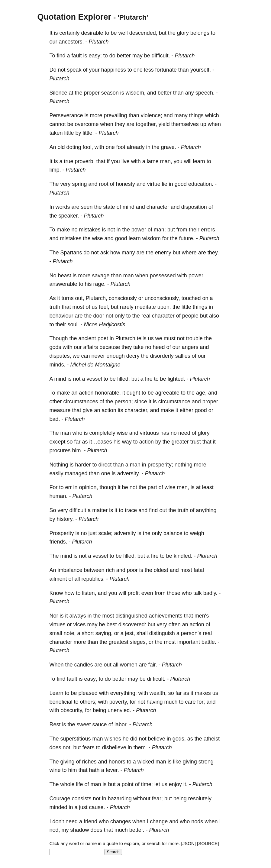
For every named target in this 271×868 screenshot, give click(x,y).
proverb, (85, 161)
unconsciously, (162, 298)
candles (84, 665)
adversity (125, 533)
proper (92, 93)
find (61, 56)
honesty (126, 184)
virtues (58, 624)
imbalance (70, 570)
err (69, 487)
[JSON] (189, 843)
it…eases (101, 442)
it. (186, 784)
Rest (55, 724)
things (196, 115)
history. (65, 519)
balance (173, 533)
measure (60, 410)
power (139, 230)
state (109, 207)
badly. (210, 593)
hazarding (120, 799)
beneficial (61, 702)
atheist (212, 739)
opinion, (89, 487)
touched (191, 298)
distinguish (162, 633)
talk (198, 593)
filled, (124, 379)
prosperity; (160, 465)
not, (67, 747)
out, (80, 298)
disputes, (60, 356)
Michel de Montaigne (95, 365)
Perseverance (66, 115)
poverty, (119, 702)
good (181, 184)
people (190, 316)
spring (80, 184)
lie (165, 184)
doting (74, 147)
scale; (106, 533)
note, (70, 633)
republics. (93, 579)
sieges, (139, 642)
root (104, 184)
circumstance (174, 402)
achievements (166, 616)
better (124, 56)
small (56, 633)
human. (59, 496)
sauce (100, 724)
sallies (183, 356)
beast (65, 276)
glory (183, 33)
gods (55, 347)
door (99, 316)
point (128, 784)
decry (133, 356)
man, (166, 161)
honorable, (108, 393)
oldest (161, 570)
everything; (124, 693)
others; (88, 702)
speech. (205, 93)
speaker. (69, 216)
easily (56, 473)
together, (147, 124)
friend (90, 821)
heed (159, 347)
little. (88, 133)
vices (80, 624)
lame (153, 161)
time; (147, 784)
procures (60, 450)
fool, (88, 147)
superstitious (76, 739)
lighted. (176, 379)
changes (121, 821)
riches (89, 762)
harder (83, 465)
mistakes (90, 230)
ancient (87, 338)
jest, (130, 633)
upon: (164, 307)
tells (142, 338)
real (146, 316)
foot (121, 147)
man (129, 276)
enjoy (175, 784)
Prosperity (62, 533)
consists (82, 799)
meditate (145, 307)
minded (58, 807)
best (112, 624)
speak (74, 70)
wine (55, 770)
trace (131, 510)
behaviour (61, 316)
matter (100, 510)
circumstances (81, 402)
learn (199, 161)
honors (117, 762)
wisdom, (136, 93)
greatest (119, 642)
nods (197, 821)
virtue (154, 184)
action (86, 393)
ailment (58, 579)
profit (134, 593)
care (190, 702)
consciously (123, 298)
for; (201, 702)
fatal (199, 570)
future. (187, 238)
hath (94, 770)
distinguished (132, 616)
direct (105, 465)
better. (137, 830)
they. (213, 253)
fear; (157, 799)
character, (137, 410)
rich (110, 570)
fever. (112, 770)
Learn (56, 693)
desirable (92, 33)
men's (202, 616)
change (159, 821)
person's (191, 633)
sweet (84, 724)
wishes (113, 739)
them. (140, 747)
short (88, 633)
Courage (60, 799)
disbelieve (114, 747)
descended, (143, 33)
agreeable (167, 393)
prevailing (116, 115)
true (69, 161)
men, (183, 487)
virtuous (149, 433)
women (129, 665)
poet (103, 338)
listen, (89, 593)
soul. (73, 324)
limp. (55, 170)
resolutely (200, 799)
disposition (194, 207)
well (123, 33)
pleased (88, 693)
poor (132, 570)
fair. (153, 665)
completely (102, 433)
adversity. (129, 473)
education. (201, 184)
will (188, 161)
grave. (169, 147)
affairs (91, 347)
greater (180, 442)
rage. (100, 284)
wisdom (152, 238)
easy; (95, 56)
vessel (94, 379)
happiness (114, 70)
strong (206, 762)
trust (196, 442)
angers (190, 347)
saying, (104, 633)
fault (77, 56)
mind (129, 207)
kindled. (183, 556)
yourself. (201, 70)
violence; (152, 115)
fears (89, 747)
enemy (163, 253)
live (126, 161)
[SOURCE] (208, 843)
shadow (80, 830)
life (80, 784)
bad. (55, 419)
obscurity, (72, 710)
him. (77, 450)
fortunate (166, 70)
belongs (200, 33)
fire (149, 379)
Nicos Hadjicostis (105, 324)
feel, (104, 307)
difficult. (161, 56)
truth (55, 307)
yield (164, 124)
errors (208, 230)
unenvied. (119, 710)
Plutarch (99, 42)
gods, (179, 739)
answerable (63, 284)
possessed (163, 276)
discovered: (132, 624)
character (158, 207)
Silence (58, 93)
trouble (194, 338)
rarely (127, 307)
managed (76, 473)
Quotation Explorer (74, 17)
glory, (204, 433)
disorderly (162, 356)
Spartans (71, 253)
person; (124, 402)
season (110, 93)
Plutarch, (97, 298)
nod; (55, 830)
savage (101, 276)
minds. (58, 365)
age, (201, 393)
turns (68, 298)
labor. (121, 724)
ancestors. (71, 42)
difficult (78, 510)
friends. (58, 542)
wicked (146, 762)
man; (160, 230)
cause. (97, 807)
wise (98, 238)
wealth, (158, 693)
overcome (87, 124)
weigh (197, 533)
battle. (209, 642)
